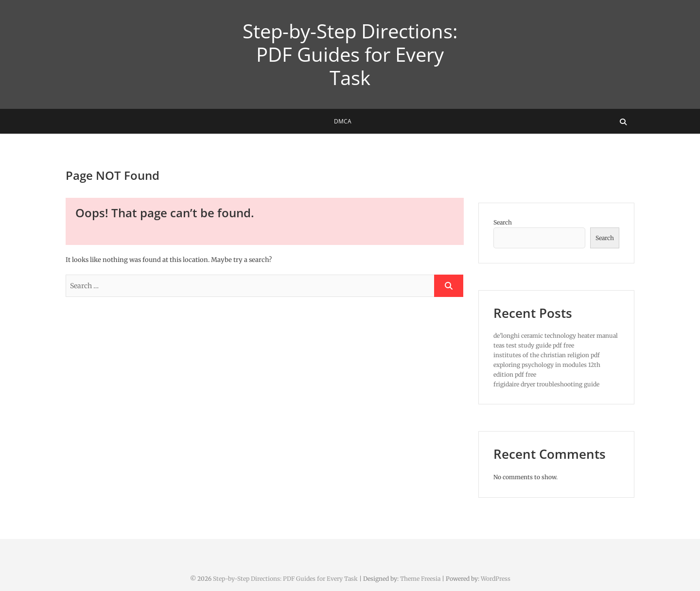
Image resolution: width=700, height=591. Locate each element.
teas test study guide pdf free (534, 345)
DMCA (343, 121)
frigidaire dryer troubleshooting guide (546, 384)
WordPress (496, 579)
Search (503, 222)
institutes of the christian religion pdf (547, 355)
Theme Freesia (420, 579)
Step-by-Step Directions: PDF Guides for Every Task (350, 54)
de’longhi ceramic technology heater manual (556, 336)
